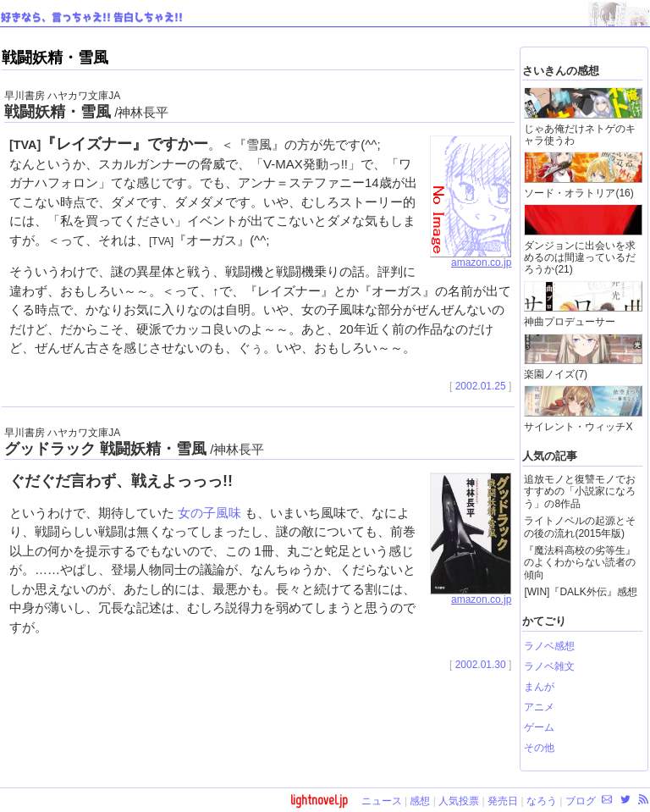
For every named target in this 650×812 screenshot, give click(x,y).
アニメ (539, 707)
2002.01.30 (481, 665)
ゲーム (539, 727)
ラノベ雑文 (549, 666)
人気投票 (459, 801)
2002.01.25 (481, 386)
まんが (539, 687)
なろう (542, 801)
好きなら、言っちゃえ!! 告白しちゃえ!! (92, 18)
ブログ (581, 801)
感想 (420, 801)
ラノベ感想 (549, 646)
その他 (539, 748)
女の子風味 (209, 513)
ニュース (382, 801)
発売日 (503, 801)
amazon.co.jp (471, 258)
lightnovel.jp (319, 800)
